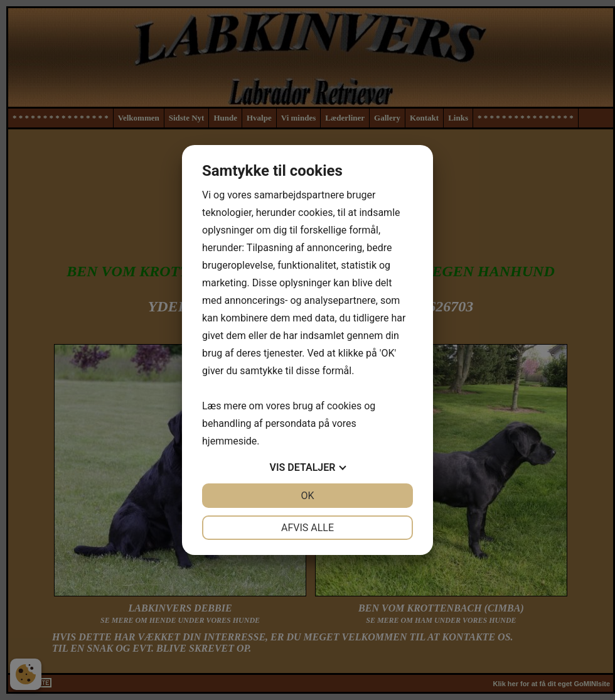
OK (307, 496)
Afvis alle (307, 528)
